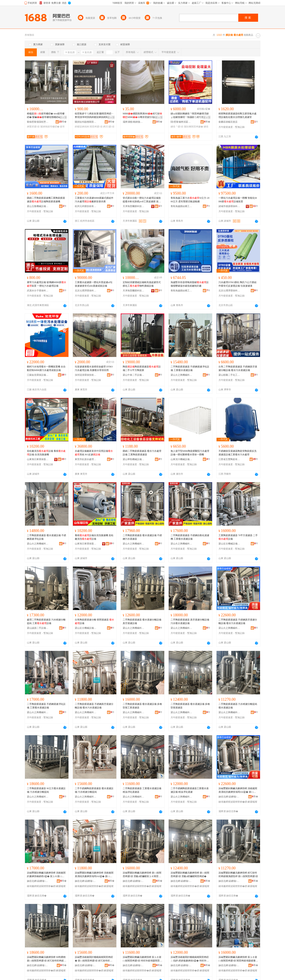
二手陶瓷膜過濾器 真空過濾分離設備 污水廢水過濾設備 (190, 621)
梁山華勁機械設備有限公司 (134, 459)
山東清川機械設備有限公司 (181, 459)
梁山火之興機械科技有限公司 (181, 375)
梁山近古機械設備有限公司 (229, 544)
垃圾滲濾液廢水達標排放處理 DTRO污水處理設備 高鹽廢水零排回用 (94, 368)
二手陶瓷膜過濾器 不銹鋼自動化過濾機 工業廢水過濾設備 (190, 537)
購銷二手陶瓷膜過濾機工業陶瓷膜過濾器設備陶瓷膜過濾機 (46, 200)
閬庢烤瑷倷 (96, 127)
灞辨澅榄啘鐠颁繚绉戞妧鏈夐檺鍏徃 (134, 122)
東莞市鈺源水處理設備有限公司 (86, 459)
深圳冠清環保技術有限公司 (86, 375)
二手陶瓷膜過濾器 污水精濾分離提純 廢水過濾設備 (238, 706)
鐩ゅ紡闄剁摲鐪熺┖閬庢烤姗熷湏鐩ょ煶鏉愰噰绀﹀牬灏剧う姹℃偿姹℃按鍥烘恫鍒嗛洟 (190, 116)
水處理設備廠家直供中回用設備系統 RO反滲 (94, 453)
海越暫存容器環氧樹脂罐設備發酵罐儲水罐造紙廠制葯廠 (190, 284)
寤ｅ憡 (63, 117)
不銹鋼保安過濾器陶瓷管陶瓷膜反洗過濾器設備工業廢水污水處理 (237, 453)
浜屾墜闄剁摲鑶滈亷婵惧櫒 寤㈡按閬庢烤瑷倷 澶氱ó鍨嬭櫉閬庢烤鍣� (190, 875)
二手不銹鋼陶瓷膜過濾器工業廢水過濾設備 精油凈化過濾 (190, 790)
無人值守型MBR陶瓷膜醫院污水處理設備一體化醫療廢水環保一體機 (190, 453)
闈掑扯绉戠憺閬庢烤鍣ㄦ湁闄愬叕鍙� (86, 122)
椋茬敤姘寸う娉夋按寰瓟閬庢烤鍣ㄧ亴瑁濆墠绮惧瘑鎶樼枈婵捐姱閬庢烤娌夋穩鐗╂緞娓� (94, 116)
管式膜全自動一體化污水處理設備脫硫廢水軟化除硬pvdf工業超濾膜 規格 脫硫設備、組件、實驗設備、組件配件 (142, 200)
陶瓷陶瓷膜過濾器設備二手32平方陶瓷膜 (142, 368)
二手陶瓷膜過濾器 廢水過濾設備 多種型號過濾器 (190, 706)
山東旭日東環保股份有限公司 (38, 459)
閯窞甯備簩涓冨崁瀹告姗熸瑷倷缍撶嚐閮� (181, 122)
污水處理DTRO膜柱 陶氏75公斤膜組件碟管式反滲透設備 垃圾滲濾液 (237, 284)
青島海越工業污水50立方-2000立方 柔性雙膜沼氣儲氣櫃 (190, 200)
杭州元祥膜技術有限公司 (86, 206)
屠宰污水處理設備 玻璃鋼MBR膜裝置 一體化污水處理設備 (47, 284)
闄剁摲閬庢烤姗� (194, 127)
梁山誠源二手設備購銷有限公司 (38, 628)
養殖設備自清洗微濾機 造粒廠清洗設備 (94, 537)
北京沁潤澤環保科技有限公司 (86, 291)
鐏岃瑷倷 (109, 127)
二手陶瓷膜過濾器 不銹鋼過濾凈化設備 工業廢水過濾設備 (190, 368)
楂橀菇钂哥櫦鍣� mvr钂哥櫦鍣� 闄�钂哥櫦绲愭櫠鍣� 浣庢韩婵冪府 (47, 116)
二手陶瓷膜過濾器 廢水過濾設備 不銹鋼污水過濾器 (142, 537)
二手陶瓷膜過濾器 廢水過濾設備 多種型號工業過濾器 (142, 706)
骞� (63, 122)
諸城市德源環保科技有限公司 (229, 206)
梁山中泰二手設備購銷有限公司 (134, 375)
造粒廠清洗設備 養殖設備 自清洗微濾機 (46, 453)
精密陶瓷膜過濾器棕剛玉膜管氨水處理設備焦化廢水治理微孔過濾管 (237, 115)
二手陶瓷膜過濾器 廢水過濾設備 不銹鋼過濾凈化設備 (47, 537)
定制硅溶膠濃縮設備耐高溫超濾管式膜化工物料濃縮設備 (142, 284)
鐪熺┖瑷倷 (177, 127)
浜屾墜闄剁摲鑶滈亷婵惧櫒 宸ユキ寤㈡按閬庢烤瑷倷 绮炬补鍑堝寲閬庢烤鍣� (142, 959)
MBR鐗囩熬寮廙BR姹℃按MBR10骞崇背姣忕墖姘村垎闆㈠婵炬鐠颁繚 (142, 116)
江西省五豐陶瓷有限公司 (229, 459)
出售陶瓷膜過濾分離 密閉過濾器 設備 (94, 621)
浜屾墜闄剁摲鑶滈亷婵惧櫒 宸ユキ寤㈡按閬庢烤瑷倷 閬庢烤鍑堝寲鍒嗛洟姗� (238, 959)
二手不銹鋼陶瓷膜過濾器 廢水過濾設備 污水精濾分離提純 (94, 790)
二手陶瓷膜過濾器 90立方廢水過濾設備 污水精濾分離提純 (46, 790)
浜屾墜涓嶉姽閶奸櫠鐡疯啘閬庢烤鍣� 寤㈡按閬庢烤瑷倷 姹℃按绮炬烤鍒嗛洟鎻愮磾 (94, 959)
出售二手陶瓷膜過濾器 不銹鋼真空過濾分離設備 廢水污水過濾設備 (238, 368)
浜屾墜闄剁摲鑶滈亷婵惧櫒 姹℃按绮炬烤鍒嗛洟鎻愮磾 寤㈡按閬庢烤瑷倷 (238, 875)
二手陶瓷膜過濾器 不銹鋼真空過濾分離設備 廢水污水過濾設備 (238, 621)
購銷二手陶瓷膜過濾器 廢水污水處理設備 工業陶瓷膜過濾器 (142, 453)
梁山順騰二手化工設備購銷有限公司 (229, 375)
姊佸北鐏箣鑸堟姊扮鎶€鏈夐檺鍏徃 (229, 797)
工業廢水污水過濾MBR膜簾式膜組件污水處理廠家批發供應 (94, 200)
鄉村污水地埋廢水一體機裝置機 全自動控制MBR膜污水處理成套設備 (46, 368)
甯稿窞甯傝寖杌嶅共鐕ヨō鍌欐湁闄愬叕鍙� (38, 122)
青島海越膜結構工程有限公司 (181, 206)
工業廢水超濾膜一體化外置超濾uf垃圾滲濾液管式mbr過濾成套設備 (94, 284)
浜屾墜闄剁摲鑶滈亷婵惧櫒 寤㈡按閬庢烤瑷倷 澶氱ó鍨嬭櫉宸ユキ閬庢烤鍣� (142, 875)
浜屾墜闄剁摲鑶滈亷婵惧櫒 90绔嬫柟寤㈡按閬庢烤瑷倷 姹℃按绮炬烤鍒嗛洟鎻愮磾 (47, 959)
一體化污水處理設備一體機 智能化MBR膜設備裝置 (238, 200)
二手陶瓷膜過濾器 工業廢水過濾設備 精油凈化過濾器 (142, 790)
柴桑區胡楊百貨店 (228, 122)
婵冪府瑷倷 (33, 127)
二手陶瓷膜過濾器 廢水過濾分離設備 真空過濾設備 (142, 621)
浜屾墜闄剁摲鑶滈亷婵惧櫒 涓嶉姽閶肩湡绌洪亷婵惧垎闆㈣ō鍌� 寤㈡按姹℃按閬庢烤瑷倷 (238, 790)
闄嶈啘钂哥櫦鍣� (50, 127)
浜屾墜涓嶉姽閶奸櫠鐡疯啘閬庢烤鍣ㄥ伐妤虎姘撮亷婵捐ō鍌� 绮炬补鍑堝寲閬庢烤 (190, 959)
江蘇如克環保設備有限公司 (38, 375)
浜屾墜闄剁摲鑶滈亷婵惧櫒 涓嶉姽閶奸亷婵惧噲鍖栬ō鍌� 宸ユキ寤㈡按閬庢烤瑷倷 (46, 875)
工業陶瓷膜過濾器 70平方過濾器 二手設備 (238, 537)
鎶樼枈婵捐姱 (82, 127)
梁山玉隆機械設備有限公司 (38, 206)
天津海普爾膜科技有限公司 (134, 206)
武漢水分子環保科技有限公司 (38, 291)
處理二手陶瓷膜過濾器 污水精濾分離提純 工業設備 (46, 621)
